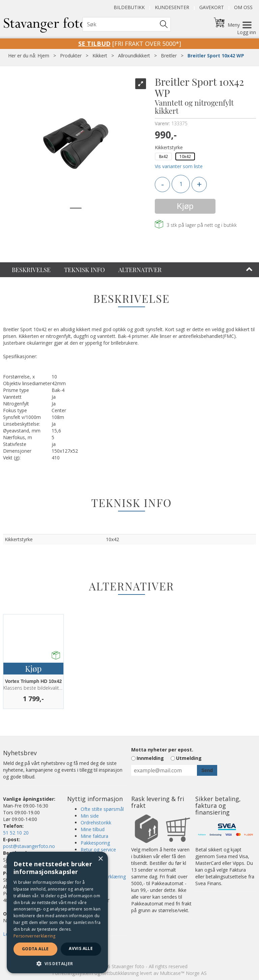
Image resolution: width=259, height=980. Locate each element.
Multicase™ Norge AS (183, 973)
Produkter (71, 56)
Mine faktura (94, 836)
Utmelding (189, 758)
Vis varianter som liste (179, 166)
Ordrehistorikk (96, 823)
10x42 (185, 156)
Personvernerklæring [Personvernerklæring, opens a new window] (35, 936)
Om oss (243, 7)
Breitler (169, 56)
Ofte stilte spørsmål (102, 809)
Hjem (43, 56)
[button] (57, 963)
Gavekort (212, 7)
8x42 (163, 156)
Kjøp (185, 206)
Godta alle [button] (35, 949)
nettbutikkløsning (120, 973)
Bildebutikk (129, 7)
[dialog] (57, 912)
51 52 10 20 (16, 833)
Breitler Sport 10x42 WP (216, 56)
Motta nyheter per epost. (162, 750)
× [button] (100, 859)
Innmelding (150, 758)
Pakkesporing (95, 843)
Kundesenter (172, 7)
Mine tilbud (93, 829)
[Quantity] (181, 184)
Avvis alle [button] (81, 948)
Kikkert (100, 56)
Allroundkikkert (134, 56)
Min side (90, 816)
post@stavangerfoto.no (29, 846)
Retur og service (98, 850)
